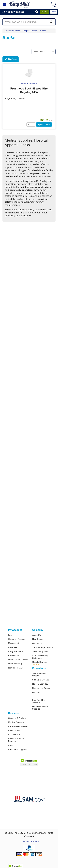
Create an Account (17, 639)
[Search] (51, 22)
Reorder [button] (45, 12)
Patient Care (14, 730)
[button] (37, 12)
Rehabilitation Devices (18, 726)
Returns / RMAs (15, 668)
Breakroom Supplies (17, 749)
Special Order (44, 124)
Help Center (38, 639)
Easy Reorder (14, 656)
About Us (37, 635)
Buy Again (13, 647)
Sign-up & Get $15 (41, 680)
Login (11, 635)
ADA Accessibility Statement (40, 657)
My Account (13, 643)
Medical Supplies (12, 31)
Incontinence (14, 734)
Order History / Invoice (18, 660)
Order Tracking (15, 664)
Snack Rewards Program (39, 675)
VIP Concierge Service (43, 647)
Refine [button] (11, 59)
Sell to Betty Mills (40, 651)
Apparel (12, 745)
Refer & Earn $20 (40, 684)
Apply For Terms (16, 651)
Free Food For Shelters (39, 701)
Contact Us (37, 643)
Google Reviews (40, 662)
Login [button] (54, 12)
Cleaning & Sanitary (17, 718)
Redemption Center (41, 688)
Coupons (36, 692)
